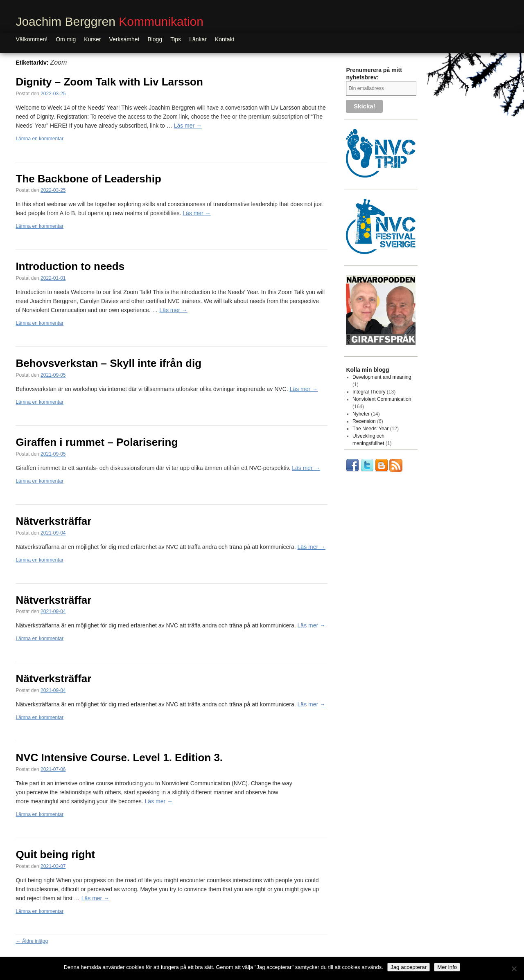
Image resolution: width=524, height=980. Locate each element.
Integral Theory (369, 392)
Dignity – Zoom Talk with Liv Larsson (109, 82)
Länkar (198, 39)
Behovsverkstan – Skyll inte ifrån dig (108, 363)
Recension (364, 421)
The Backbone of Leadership (88, 179)
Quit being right (55, 854)
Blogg (155, 39)
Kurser (92, 39)
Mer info (447, 967)
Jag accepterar (409, 967)
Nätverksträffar (53, 521)
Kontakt (225, 39)
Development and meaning (382, 377)
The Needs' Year (370, 429)
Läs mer (188, 126)
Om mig (66, 39)
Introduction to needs (70, 266)
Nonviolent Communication (382, 399)
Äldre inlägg (32, 941)
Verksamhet (124, 39)
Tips (176, 39)
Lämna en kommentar (40, 139)
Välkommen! (32, 39)
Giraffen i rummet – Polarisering (97, 442)
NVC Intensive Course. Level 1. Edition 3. (119, 757)
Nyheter (361, 414)
